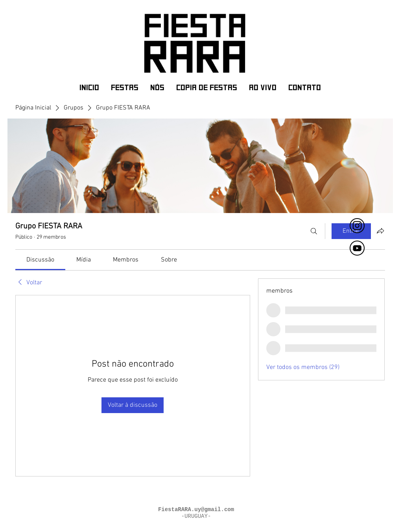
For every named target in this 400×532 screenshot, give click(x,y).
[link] (40, 260)
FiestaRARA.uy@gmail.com (196, 510)
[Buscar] (314, 231)
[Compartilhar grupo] (380, 231)
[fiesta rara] (357, 248)
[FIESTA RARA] (357, 226)
